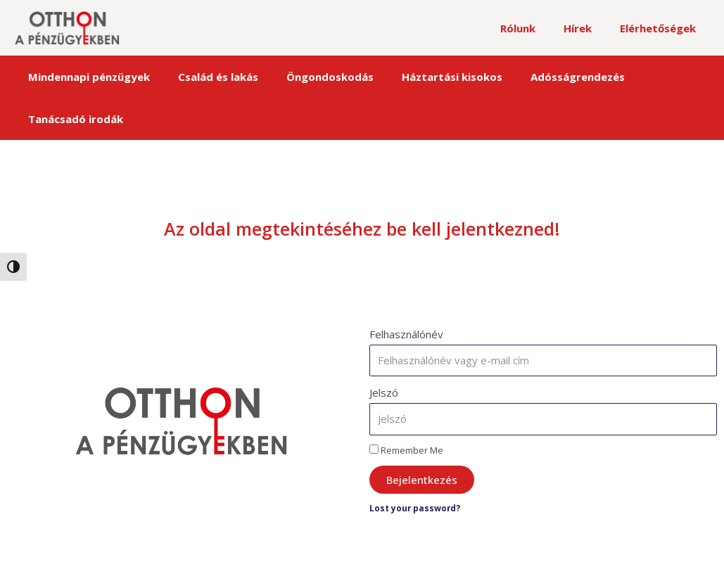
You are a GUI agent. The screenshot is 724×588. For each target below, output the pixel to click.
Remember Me (406, 408)
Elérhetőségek (661, 28)
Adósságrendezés (534, 77)
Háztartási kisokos (419, 77)
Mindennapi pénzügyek (88, 77)
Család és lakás (206, 77)
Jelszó (384, 350)
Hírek (588, 28)
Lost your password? (418, 466)
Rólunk (535, 28)
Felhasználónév (406, 292)
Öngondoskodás (307, 77)
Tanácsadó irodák (646, 77)
